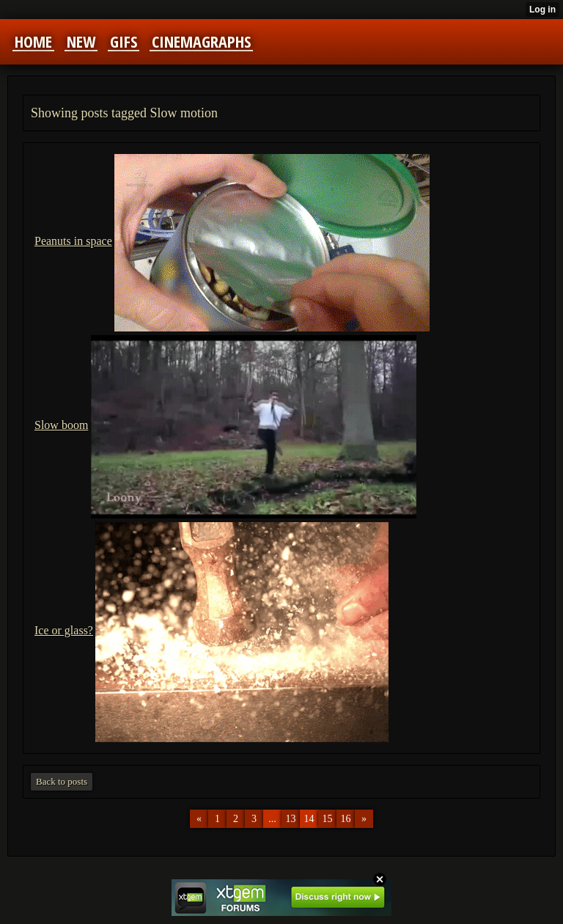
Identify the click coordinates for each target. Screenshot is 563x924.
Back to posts (62, 781)
